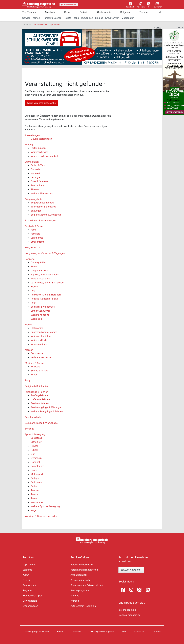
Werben (75, 601)
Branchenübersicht (80, 580)
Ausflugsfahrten (39, 395)
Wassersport (38, 502)
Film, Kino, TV (32, 247)
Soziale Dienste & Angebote (46, 215)
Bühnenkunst (32, 162)
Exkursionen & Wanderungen (40, 220)
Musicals (35, 367)
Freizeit (84, 12)
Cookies (157, 632)
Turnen (34, 498)
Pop (33, 291)
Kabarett (35, 173)
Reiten (34, 486)
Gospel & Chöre (39, 270)
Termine (144, 12)
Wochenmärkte (39, 344)
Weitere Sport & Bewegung (45, 506)
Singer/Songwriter (40, 311)
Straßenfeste (38, 242)
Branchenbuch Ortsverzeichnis (87, 585)
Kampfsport (37, 466)
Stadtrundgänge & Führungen (46, 407)
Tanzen (35, 490)
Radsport (36, 478)
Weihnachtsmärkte (41, 336)
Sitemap (75, 596)
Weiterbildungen (40, 152)
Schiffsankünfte (33, 417)
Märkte (29, 325)
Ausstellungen (32, 135)
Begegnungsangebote (43, 203)
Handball (36, 462)
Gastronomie (104, 12)
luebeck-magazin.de (129, 615)
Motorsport (37, 474)
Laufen (34, 470)
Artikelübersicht (79, 575)
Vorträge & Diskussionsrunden (41, 516)
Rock (33, 303)
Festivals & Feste (34, 226)
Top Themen (29, 12)
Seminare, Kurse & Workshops (41, 423)
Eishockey (36, 442)
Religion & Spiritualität (37, 386)
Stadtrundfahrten (40, 403)
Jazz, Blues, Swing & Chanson (47, 283)
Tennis (34, 494)
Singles (99, 18)
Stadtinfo (50, 12)
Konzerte (30, 259)
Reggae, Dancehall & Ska (44, 299)
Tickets (67, 18)
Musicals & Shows (35, 363)
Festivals (35, 234)
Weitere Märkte (39, 340)
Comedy (35, 169)
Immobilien (87, 18)
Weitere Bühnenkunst (42, 193)
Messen (29, 350)
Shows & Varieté (40, 371)
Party (28, 380)
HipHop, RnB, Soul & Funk (45, 274)
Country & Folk (39, 262)
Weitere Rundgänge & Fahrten (47, 411)
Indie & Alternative (41, 279)
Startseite (26, 24)
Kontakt (60, 632)
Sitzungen (36, 211)
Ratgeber (125, 12)
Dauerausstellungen (41, 139)
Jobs (76, 18)
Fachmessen (37, 353)
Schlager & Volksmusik (43, 307)
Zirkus (34, 375)
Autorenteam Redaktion (83, 606)
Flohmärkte (37, 328)
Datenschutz (77, 632)
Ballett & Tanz (38, 165)
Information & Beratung (43, 207)
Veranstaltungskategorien (84, 570)
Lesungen (36, 177)
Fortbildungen (38, 148)
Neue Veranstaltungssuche (42, 103)
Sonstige (30, 429)
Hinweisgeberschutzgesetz (102, 632)
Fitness (34, 446)
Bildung (29, 145)
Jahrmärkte (37, 238)
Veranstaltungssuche (82, 564)
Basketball (36, 438)
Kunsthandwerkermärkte (44, 332)
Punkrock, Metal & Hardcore (46, 295)
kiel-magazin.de (127, 610)
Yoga (34, 510)
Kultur (67, 12)
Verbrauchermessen (41, 357)
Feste (34, 230)
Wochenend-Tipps (32, 596)
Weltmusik (36, 319)
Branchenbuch (30, 606)
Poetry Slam (37, 185)
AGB (124, 632)
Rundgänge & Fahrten (36, 392)
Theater (35, 189)
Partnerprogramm (80, 590)
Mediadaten (128, 18)
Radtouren (36, 482)
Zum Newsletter (131, 570)
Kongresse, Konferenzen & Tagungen (45, 253)
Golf (33, 454)
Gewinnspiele (30, 601)
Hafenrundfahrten (40, 399)
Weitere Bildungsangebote (45, 156)
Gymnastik (36, 458)
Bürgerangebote (34, 199)
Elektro (35, 266)
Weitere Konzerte (40, 315)
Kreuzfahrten (112, 18)
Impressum (139, 632)
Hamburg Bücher (52, 18)
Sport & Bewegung (35, 434)
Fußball (35, 450)
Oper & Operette (40, 181)
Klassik (35, 287)
